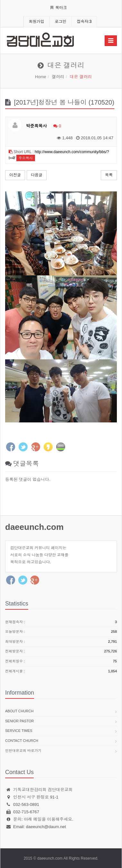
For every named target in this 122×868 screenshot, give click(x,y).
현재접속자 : (61, 622)
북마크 (59, 8)
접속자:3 (84, 22)
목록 (109, 175)
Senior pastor (19, 721)
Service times (19, 731)
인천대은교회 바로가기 (23, 751)
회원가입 (37, 22)
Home (41, 77)
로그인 (60, 22)
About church (19, 711)
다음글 (37, 175)
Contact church (22, 741)
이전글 (15, 175)
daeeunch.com (34, 527)
